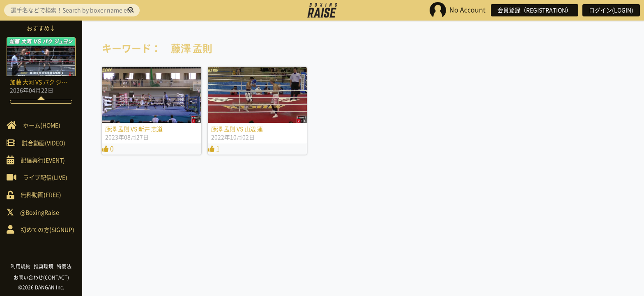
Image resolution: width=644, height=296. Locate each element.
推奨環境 (44, 266)
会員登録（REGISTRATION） (535, 10)
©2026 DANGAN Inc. (41, 287)
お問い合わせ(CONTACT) (41, 277)
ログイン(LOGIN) (611, 10)
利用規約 (21, 266)
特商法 (64, 266)
